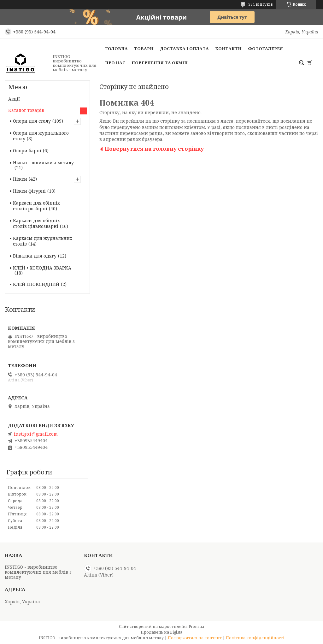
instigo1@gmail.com (36, 434)
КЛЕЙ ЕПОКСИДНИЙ (36, 284)
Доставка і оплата (184, 49)
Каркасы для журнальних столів (43, 241)
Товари (144, 49)
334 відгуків (261, 4)
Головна (116, 49)
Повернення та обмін (160, 63)
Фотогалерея (265, 49)
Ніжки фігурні (29, 191)
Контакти (228, 49)
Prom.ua (196, 627)
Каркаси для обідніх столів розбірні (36, 206)
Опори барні (27, 151)
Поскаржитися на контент (195, 638)
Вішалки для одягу (35, 256)
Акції (14, 99)
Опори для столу (32, 121)
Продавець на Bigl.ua (161, 632)
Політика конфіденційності (255, 638)
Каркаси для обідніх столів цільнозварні (36, 223)
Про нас (115, 63)
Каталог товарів (26, 110)
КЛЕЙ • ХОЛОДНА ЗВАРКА (42, 268)
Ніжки (20, 179)
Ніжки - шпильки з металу (43, 162)
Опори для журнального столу (41, 136)
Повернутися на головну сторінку (154, 149)
